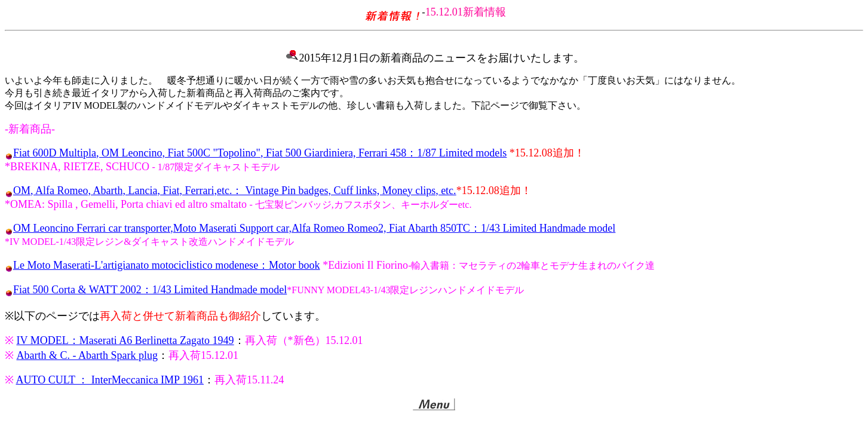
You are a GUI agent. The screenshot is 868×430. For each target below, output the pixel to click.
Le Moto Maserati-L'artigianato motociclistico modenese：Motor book (167, 265)
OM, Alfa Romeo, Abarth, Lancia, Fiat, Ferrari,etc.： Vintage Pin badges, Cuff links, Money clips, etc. (235, 191)
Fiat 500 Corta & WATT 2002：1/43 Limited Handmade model (150, 290)
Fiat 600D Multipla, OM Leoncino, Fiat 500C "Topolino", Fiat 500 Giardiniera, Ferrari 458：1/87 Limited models (260, 153)
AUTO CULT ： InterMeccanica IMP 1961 (110, 380)
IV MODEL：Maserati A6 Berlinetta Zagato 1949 (125, 340)
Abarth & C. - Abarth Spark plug (87, 355)
